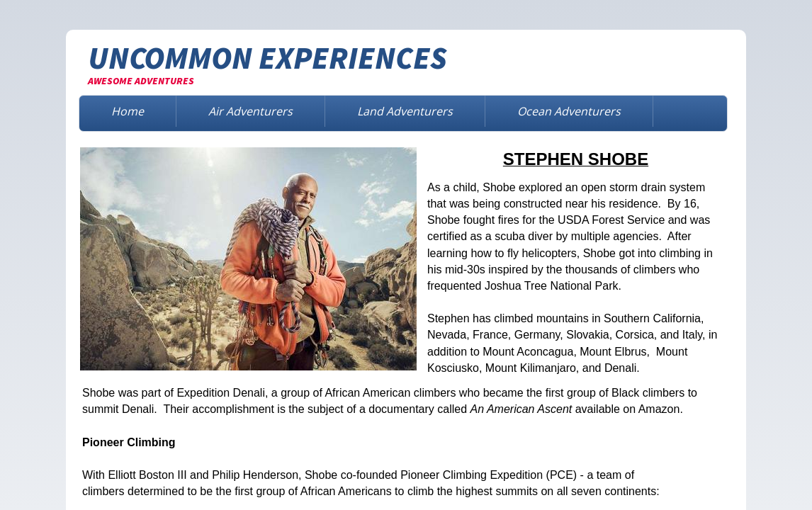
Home (128, 111)
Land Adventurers (405, 111)
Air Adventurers (250, 111)
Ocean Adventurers (569, 111)
